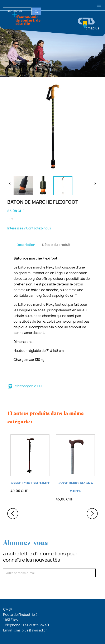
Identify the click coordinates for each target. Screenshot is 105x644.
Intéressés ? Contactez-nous (29, 228)
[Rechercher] (17, 11)
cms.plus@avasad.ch (31, 630)
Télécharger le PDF (25, 386)
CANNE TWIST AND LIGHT (30, 483)
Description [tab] (26, 245)
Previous (13, 514)
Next (92, 514)
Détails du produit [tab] (56, 245)
